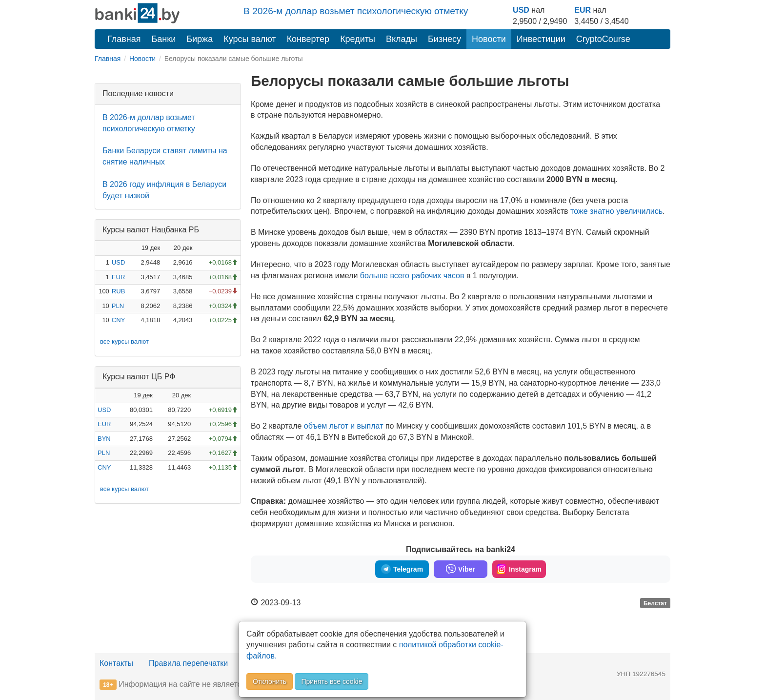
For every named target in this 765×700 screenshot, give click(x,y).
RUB (118, 291)
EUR (583, 10)
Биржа (200, 39)
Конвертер (308, 39)
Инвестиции (541, 39)
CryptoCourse (603, 39)
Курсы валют (250, 39)
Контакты (116, 663)
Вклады (402, 39)
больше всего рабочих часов (412, 276)
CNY (118, 320)
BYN (104, 439)
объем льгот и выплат (344, 426)
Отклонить (270, 681)
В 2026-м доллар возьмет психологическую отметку (356, 11)
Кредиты (358, 39)
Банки (164, 39)
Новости (489, 39)
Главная (124, 39)
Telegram (402, 569)
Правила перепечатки (188, 663)
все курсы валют (124, 341)
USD (521, 10)
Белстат (655, 603)
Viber (461, 569)
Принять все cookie (332, 681)
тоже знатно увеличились (616, 211)
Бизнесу (444, 39)
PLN (118, 306)
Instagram (519, 569)
